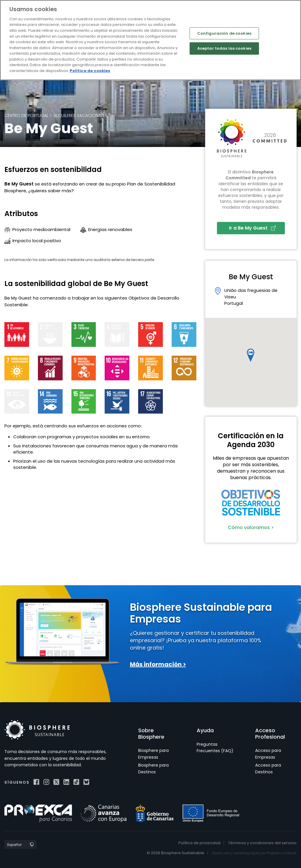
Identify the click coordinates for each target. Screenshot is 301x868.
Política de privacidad (199, 843)
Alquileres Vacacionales (80, 116)
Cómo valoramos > (251, 527)
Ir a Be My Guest (252, 228)
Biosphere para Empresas (153, 754)
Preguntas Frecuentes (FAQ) (215, 747)
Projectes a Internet (282, 853)
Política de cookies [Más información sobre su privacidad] (90, 71)
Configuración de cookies (224, 33)
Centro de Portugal (26, 116)
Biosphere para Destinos (153, 768)
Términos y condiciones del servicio (262, 843)
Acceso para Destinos (268, 768)
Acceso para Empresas (268, 754)
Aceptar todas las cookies (224, 48)
